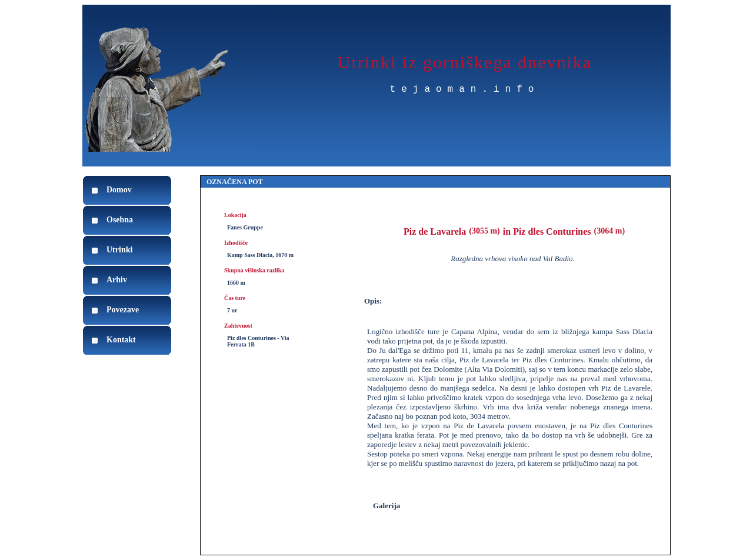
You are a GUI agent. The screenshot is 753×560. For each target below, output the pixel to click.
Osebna (120, 220)
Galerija (387, 506)
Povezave (123, 310)
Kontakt (121, 340)
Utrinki (119, 250)
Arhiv (117, 280)
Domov (119, 190)
